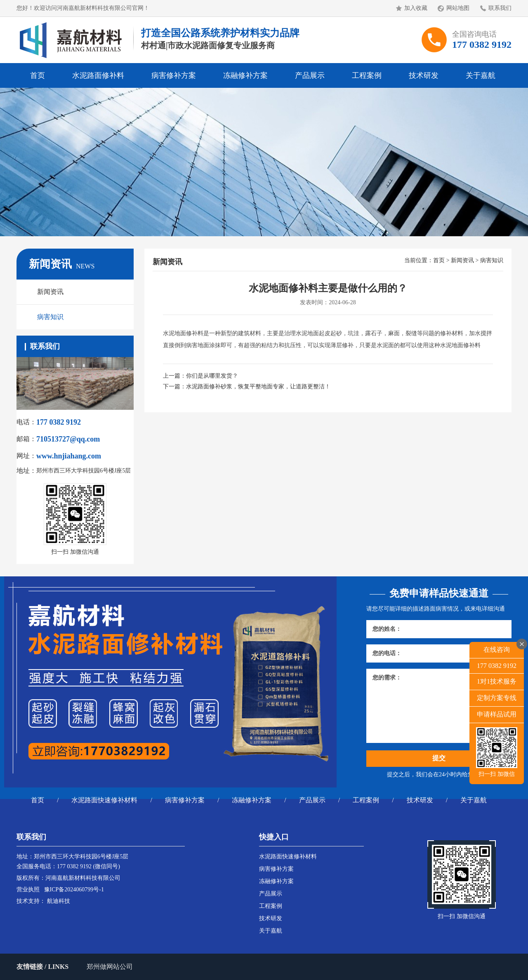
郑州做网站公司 (110, 967)
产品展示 (310, 75)
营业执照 (28, 890)
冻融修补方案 (245, 75)
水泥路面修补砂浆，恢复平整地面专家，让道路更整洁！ (258, 387)
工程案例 (367, 75)
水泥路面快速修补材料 (104, 800)
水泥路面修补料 (98, 75)
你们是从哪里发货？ (212, 376)
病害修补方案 (174, 75)
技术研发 (424, 75)
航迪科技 (59, 901)
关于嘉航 (481, 75)
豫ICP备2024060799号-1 (74, 890)
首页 (38, 75)
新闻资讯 (50, 292)
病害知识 (50, 317)
